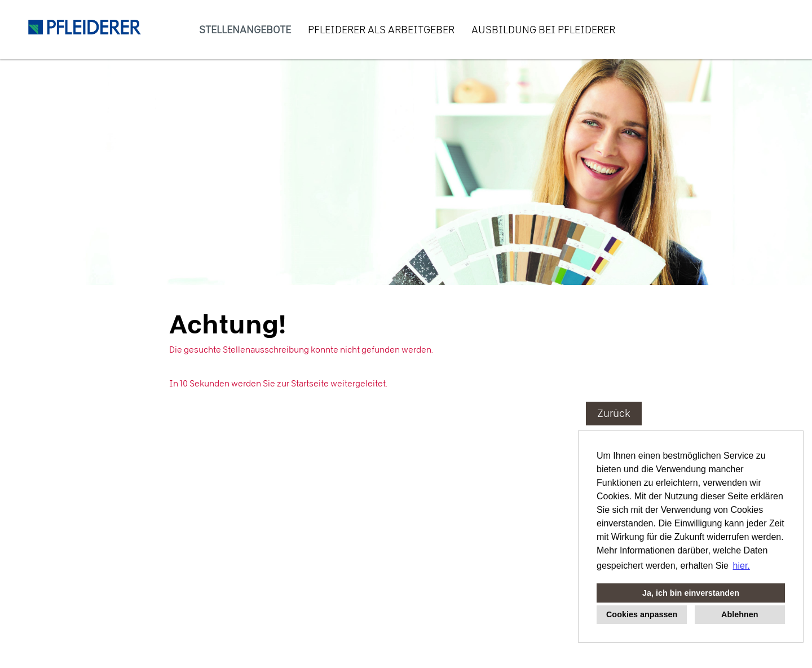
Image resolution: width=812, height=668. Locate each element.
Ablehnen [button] (740, 614)
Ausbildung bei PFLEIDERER (543, 30)
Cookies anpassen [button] (642, 614)
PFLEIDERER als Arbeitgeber (381, 30)
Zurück (614, 413)
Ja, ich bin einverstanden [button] (691, 593)
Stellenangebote (245, 30)
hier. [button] (742, 566)
